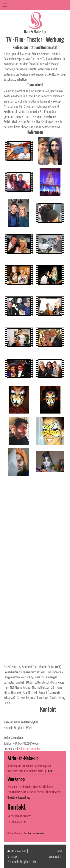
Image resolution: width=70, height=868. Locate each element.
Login (60, 851)
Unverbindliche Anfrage (19, 797)
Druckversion (17, 851)
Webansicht (56, 856)
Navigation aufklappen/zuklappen (35, 5)
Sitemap (12, 856)
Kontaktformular (31, 748)
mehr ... (51, 771)
